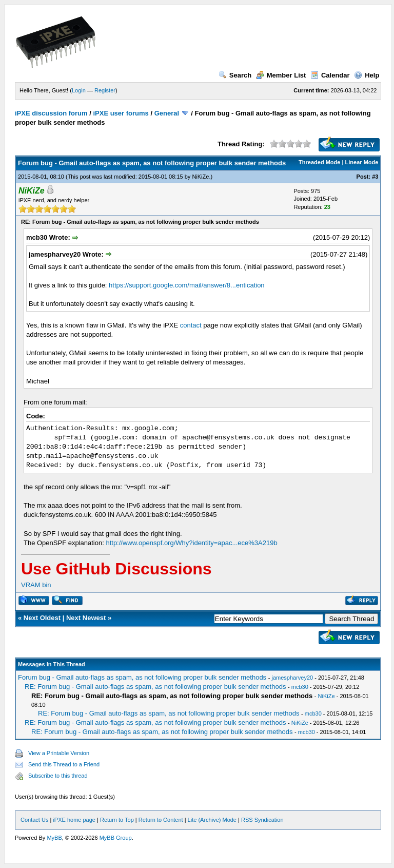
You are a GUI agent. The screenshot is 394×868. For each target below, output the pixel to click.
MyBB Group (116, 838)
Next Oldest (42, 618)
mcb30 (300, 687)
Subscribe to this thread (58, 776)
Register (105, 90)
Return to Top (117, 820)
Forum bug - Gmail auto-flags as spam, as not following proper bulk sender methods (142, 677)
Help (367, 75)
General (167, 113)
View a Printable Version (59, 753)
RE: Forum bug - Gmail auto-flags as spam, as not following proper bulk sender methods (155, 687)
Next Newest (86, 618)
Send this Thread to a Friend (64, 764)
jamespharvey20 (292, 678)
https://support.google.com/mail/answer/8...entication (187, 285)
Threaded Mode (319, 162)
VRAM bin (36, 585)
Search (235, 75)
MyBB (54, 838)
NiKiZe (200, 177)
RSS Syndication (262, 820)
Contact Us (34, 820)
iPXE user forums (121, 113)
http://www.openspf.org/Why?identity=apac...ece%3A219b (191, 543)
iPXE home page (74, 820)
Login (79, 90)
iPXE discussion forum (51, 113)
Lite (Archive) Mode (212, 820)
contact (191, 325)
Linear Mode (362, 162)
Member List (281, 75)
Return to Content (161, 820)
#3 (375, 177)
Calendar (330, 75)
